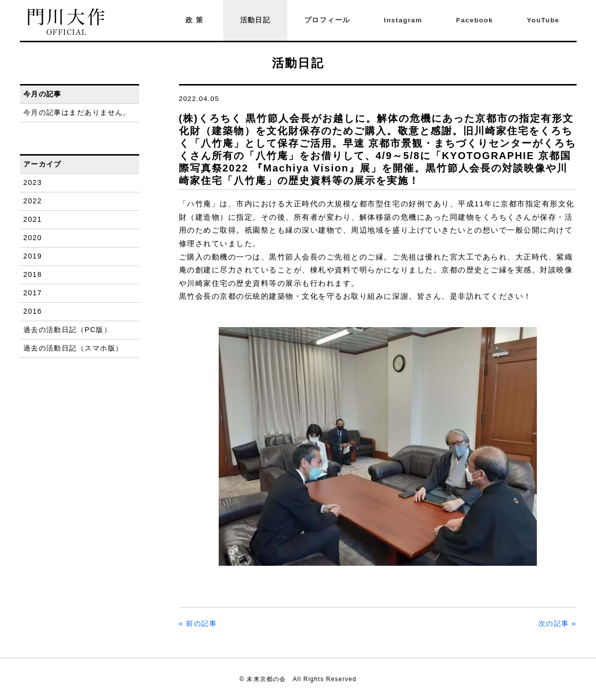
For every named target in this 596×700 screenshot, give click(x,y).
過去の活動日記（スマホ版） (73, 348)
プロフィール (327, 20)
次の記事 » (557, 623)
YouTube (543, 20)
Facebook (475, 20)
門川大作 (67, 22)
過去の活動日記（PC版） (67, 330)
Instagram (403, 20)
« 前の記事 (198, 623)
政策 (196, 20)
